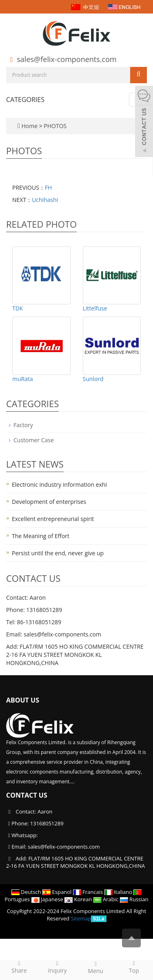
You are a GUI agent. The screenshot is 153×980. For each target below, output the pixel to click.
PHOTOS (55, 126)
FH (49, 187)
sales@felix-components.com (67, 59)
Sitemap (81, 918)
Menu (96, 967)
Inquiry (58, 967)
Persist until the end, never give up (58, 553)
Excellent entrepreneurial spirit (53, 519)
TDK (18, 308)
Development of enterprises (49, 502)
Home (29, 126)
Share (19, 967)
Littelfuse (95, 308)
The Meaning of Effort (41, 536)
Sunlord (93, 379)
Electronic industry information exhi (59, 484)
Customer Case (34, 440)
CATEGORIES (25, 100)
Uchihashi (45, 200)
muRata (23, 379)
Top (134, 967)
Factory (23, 425)
